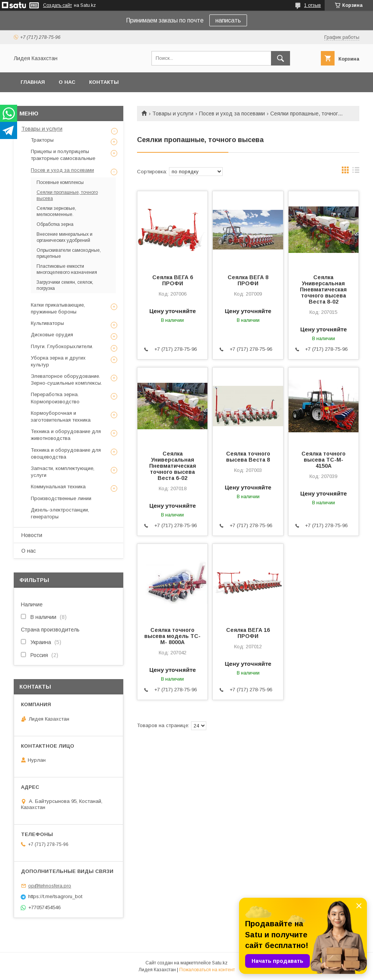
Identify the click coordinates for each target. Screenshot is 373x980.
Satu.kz (220, 963)
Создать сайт (57, 5)
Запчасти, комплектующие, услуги (63, 472)
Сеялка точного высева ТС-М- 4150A (324, 460)
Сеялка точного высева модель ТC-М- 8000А (172, 636)
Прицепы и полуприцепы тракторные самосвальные (63, 155)
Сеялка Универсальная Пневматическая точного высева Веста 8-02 (323, 289)
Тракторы (42, 140)
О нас (67, 82)
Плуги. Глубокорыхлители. (62, 346)
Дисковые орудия (52, 335)
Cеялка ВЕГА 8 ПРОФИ (248, 280)
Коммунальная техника (58, 487)
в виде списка (356, 172)
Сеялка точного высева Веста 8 (248, 457)
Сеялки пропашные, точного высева (67, 195)
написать (228, 20)
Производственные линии (61, 498)
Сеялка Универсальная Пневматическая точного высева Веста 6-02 (173, 466)
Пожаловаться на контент (207, 970)
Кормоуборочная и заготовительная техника (61, 416)
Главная (33, 82)
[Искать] (281, 58)
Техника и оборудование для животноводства (66, 435)
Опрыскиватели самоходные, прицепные (69, 253)
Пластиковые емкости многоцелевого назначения (67, 269)
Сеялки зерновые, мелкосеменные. (56, 211)
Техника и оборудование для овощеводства (66, 453)
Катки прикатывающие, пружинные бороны (58, 308)
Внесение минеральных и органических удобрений (65, 237)
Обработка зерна (55, 224)
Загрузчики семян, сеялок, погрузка (65, 285)
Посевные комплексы (60, 182)
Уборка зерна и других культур (58, 361)
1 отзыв (312, 5)
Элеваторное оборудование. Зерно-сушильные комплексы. (66, 380)
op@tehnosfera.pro (50, 886)
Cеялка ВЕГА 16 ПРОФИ (248, 633)
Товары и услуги (173, 114)
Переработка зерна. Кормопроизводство (55, 398)
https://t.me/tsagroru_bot (55, 896)
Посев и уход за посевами (232, 114)
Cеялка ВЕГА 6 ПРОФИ (173, 280)
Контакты (104, 82)
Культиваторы (47, 323)
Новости (32, 535)
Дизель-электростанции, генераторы (60, 513)
